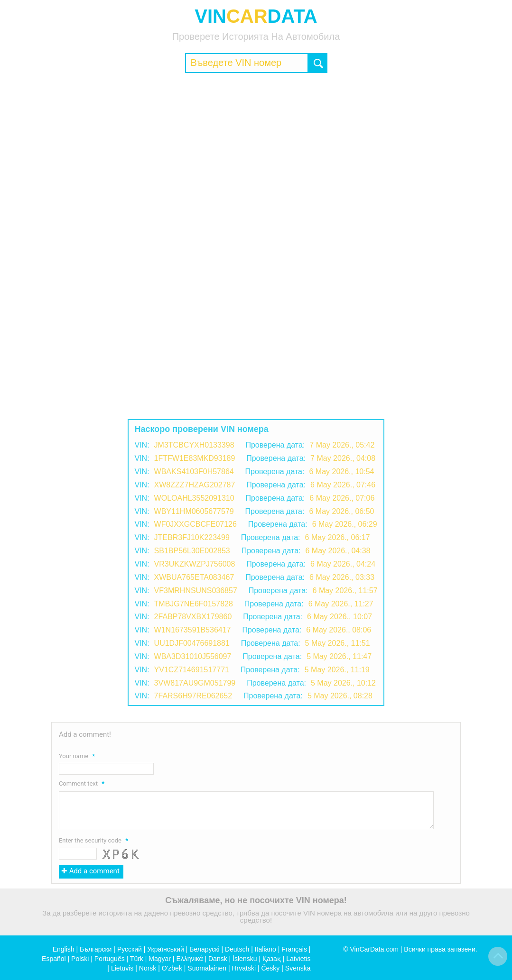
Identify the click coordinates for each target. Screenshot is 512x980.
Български (96, 949)
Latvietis (298, 959)
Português (110, 959)
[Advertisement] (256, 149)
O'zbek (172, 968)
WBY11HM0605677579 (194, 511)
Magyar (160, 959)
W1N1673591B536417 (193, 630)
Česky (270, 968)
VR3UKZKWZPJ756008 (195, 564)
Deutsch (237, 949)
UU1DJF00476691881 (192, 643)
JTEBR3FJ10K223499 (192, 537)
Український (166, 949)
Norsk (148, 968)
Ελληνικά (189, 959)
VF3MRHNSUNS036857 (196, 591)
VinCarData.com (374, 949)
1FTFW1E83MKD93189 (195, 458)
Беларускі (204, 949)
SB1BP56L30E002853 (192, 551)
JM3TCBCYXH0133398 (194, 445)
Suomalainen (207, 968)
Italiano (265, 949)
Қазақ (272, 959)
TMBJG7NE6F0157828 (194, 604)
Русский (130, 949)
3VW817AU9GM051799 (195, 683)
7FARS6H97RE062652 (193, 696)
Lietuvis (122, 968)
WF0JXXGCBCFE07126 (195, 524)
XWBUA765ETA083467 (194, 577)
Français (294, 949)
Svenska (298, 968)
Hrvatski (244, 968)
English (64, 949)
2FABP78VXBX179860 (193, 617)
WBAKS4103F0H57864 (194, 472)
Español (54, 959)
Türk (137, 959)
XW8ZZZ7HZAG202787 (195, 485)
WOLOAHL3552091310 (194, 498)
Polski (80, 959)
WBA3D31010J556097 (193, 656)
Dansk (218, 959)
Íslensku (245, 959)
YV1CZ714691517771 (192, 670)
